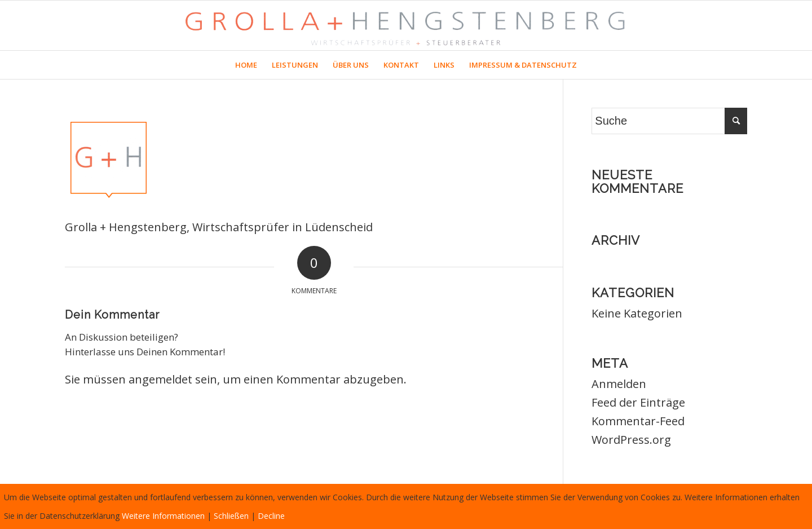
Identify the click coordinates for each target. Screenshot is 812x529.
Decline (271, 516)
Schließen (231, 516)
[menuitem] (246, 65)
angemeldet (160, 379)
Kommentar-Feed (638, 421)
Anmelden (619, 384)
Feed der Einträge (638, 402)
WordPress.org (631, 440)
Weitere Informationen (163, 516)
